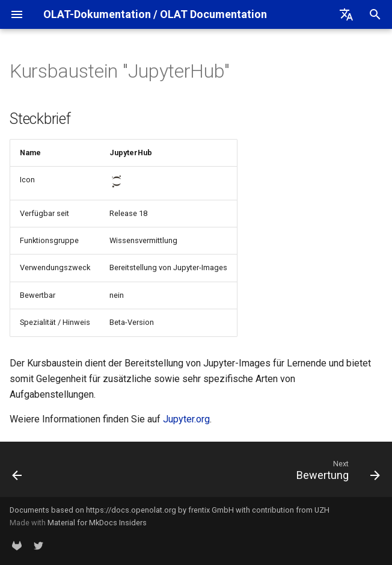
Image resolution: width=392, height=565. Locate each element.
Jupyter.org (186, 419)
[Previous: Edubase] (18, 473)
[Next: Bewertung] (336, 473)
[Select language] (346, 14)
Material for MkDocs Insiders (97, 523)
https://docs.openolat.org (131, 510)
